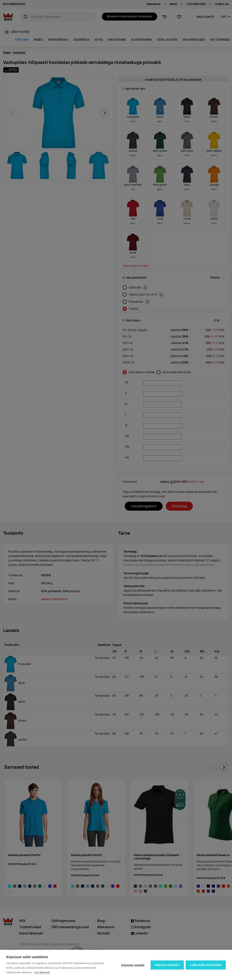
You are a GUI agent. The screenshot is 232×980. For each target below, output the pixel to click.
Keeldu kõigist (167, 965)
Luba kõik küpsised (206, 965)
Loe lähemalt (42, 972)
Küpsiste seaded (133, 965)
